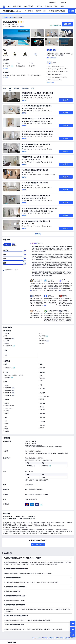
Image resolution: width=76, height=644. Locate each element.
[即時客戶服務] (73, 635)
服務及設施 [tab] (25, 88)
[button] (58, 3)
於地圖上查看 (50, 83)
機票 (9, 6)
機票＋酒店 (48, 6)
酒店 (39, 638)
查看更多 (6, 77)
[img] (17, 38)
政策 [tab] (33, 88)
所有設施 (6, 68)
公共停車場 (42, 336)
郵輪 (62, 6)
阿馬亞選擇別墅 (10, 22)
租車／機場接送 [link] (29, 6)
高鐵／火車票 (17, 6)
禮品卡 (56, 6)
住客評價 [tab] (17, 88)
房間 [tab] (10, 88)
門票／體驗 (39, 6)
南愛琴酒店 (51, 638)
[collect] (73, 624)
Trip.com (34, 638)
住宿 (4, 6)
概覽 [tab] (5, 88)
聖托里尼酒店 (59, 638)
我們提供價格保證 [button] (56, 25)
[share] (73, 629)
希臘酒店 (45, 638)
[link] (52, 3)
